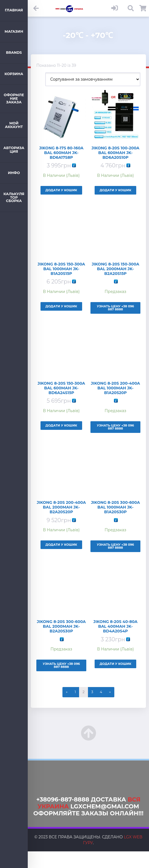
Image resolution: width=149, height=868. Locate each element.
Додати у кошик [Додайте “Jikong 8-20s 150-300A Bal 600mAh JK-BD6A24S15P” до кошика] (61, 425)
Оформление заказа (14, 98)
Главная (14, 10)
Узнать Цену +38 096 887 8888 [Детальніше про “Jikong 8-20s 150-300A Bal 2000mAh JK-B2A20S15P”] (115, 308)
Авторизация (14, 150)
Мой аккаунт (14, 125)
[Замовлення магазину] (93, 79)
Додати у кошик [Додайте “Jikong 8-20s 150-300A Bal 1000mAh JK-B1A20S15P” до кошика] (61, 306)
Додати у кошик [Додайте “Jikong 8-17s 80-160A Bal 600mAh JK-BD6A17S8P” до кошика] (61, 190)
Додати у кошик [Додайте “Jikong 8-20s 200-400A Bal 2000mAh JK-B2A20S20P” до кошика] (61, 545)
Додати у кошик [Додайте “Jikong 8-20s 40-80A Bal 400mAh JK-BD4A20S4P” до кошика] (115, 664)
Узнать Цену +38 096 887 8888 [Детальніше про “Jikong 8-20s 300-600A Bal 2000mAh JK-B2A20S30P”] (61, 665)
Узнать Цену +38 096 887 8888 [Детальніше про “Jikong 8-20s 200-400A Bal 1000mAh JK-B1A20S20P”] (115, 427)
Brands (14, 53)
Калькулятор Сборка (14, 197)
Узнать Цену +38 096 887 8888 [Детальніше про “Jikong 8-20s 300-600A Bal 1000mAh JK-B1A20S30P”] (115, 546)
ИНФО (14, 173)
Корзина (14, 74)
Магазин (14, 31)
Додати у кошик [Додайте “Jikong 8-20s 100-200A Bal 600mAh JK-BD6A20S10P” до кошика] (115, 190)
